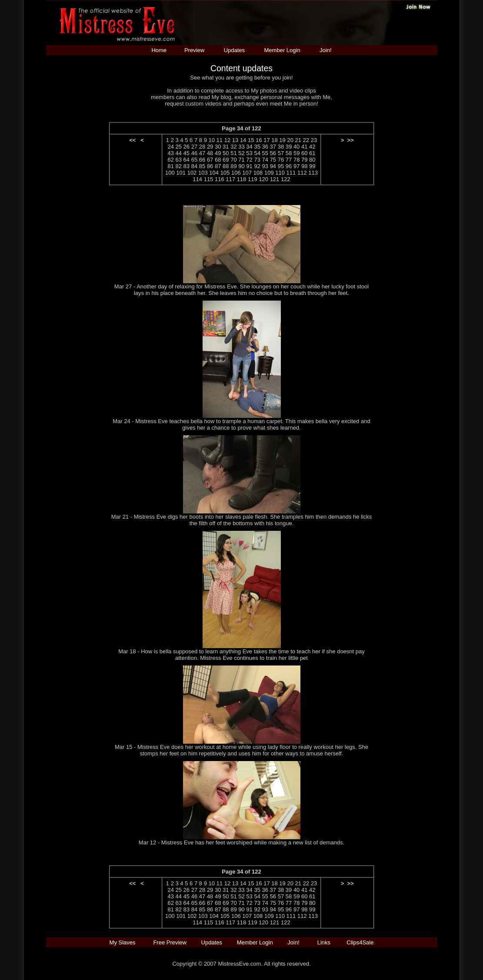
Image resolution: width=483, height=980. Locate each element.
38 (281, 147)
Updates (234, 50)
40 (296, 147)
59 (296, 153)
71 (241, 160)
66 (202, 160)
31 (226, 147)
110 (280, 173)
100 (170, 173)
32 (233, 147)
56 (273, 153)
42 (312, 147)
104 (214, 173)
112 (302, 173)
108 (258, 173)
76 (281, 160)
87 (218, 166)
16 (259, 140)
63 (179, 160)
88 (226, 166)
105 (225, 173)
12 (227, 140)
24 (170, 147)
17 (266, 140)
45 (187, 153)
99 (312, 166)
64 (187, 160)
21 (298, 140)
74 (265, 160)
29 (210, 147)
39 (289, 147)
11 (220, 140)
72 (249, 160)
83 (187, 166)
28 (202, 147)
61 (312, 153)
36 (265, 147)
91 (249, 166)
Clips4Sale (360, 942)
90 (241, 166)
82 (179, 166)
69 (226, 160)
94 (273, 166)
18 (274, 140)
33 (241, 147)
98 (304, 166)
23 (314, 140)
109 (269, 173)
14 (243, 140)
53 (249, 153)
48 (210, 153)
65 (194, 160)
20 (290, 140)
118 (242, 179)
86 (210, 166)
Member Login (282, 50)
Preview (194, 50)
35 (257, 147)
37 (273, 147)
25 (179, 147)
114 (197, 179)
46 (194, 153)
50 (226, 153)
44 (179, 153)
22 (306, 140)
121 (275, 179)
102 (192, 173)
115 (209, 179)
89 (233, 166)
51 (233, 153)
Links (324, 942)
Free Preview (170, 942)
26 (187, 147)
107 (247, 173)
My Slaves (123, 942)
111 (291, 173)
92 (257, 166)
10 (212, 140)
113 (313, 173)
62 (170, 160)
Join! (325, 50)
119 (253, 179)
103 (203, 173)
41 (304, 147)
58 (289, 153)
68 (218, 160)
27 (194, 147)
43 (170, 153)
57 (281, 153)
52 (241, 153)
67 (210, 160)
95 (281, 166)
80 (312, 160)
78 (296, 160)
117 (230, 179)
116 (220, 179)
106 (236, 173)
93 (265, 166)
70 (233, 160)
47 (202, 153)
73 (257, 160)
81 (170, 166)
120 (263, 179)
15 (251, 140)
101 (181, 173)
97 (296, 166)
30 (218, 147)
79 (304, 160)
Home (159, 50)
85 (202, 166)
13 (235, 140)
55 (265, 153)
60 (304, 153)
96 (289, 166)
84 (194, 166)
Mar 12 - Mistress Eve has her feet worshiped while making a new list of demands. (241, 843)
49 (218, 153)
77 (289, 160)
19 (282, 140)
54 (257, 153)
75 (273, 160)
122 (286, 179)
